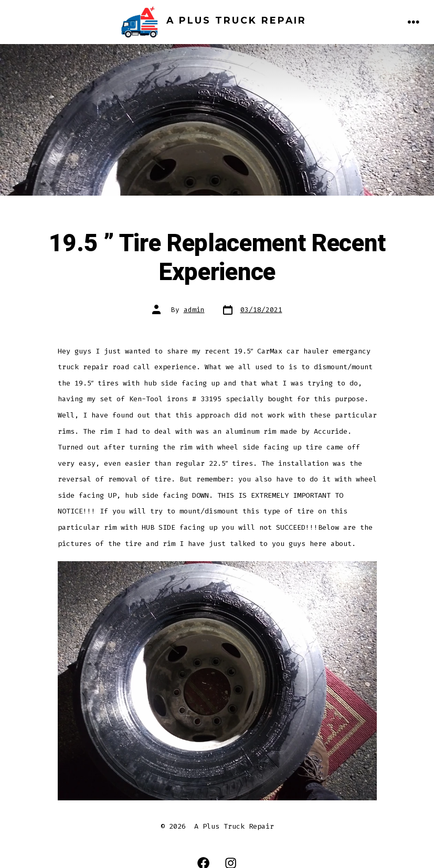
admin (194, 310)
